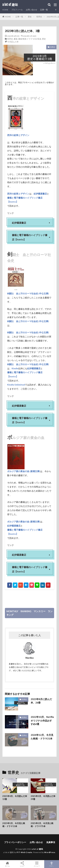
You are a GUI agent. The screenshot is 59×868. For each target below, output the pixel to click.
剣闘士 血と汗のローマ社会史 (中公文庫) (28, 293)
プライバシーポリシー (15, 842)
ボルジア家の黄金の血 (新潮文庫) (24, 471)
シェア (22, 864)
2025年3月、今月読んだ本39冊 (43, 798)
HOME (5, 10)
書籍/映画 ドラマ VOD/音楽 (30, 39)
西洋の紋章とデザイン (18, 135)
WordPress (50, 852)
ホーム (7, 864)
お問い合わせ (31, 10)
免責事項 (51, 842)
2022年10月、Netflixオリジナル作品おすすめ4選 (42, 720)
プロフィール (17, 10)
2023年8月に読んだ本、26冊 (41, 701)
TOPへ (52, 864)
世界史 (39, 17)
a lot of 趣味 (10, 5)
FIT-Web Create (24, 852)
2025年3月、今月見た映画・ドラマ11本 (14, 825)
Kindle (15, 368)
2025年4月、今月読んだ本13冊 (15, 798)
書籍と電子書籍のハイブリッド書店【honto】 (25, 199)
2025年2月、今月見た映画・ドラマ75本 (42, 825)
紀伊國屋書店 (40, 193)
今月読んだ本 (13, 42)
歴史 (30, 17)
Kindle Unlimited (16, 385)
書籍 (16, 39)
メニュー (37, 864)
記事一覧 (44, 10)
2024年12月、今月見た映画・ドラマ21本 (42, 737)
